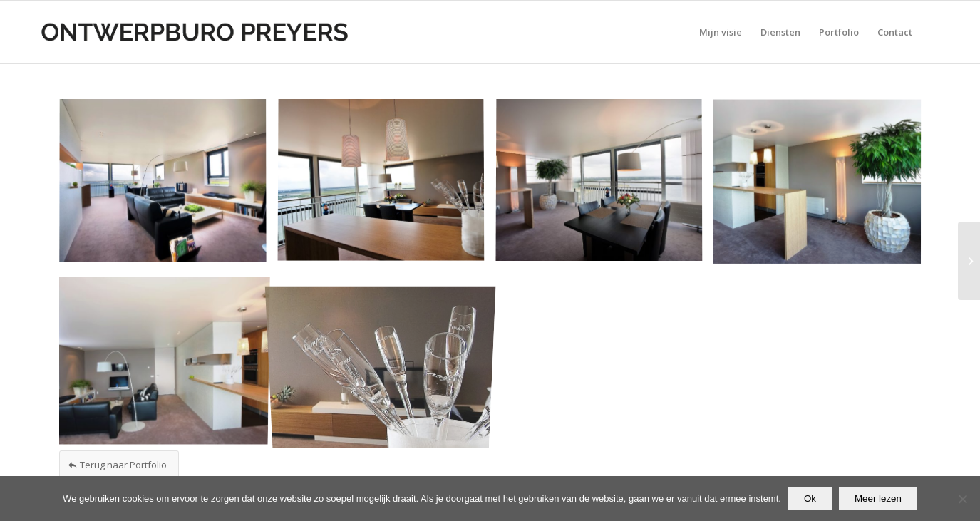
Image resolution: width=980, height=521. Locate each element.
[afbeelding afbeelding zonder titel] (168, 186)
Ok (810, 499)
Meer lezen (878, 499)
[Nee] (962, 499)
